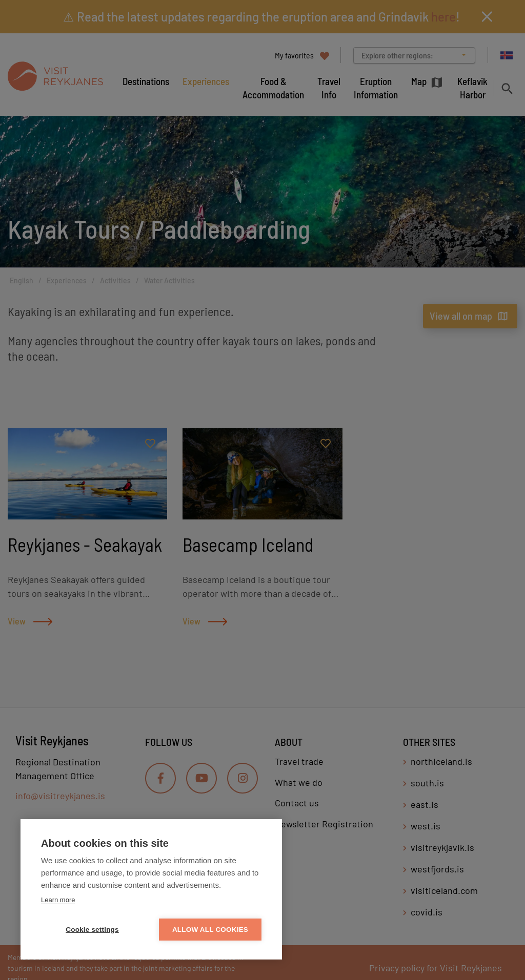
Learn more (58, 900)
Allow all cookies (210, 930)
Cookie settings (92, 930)
